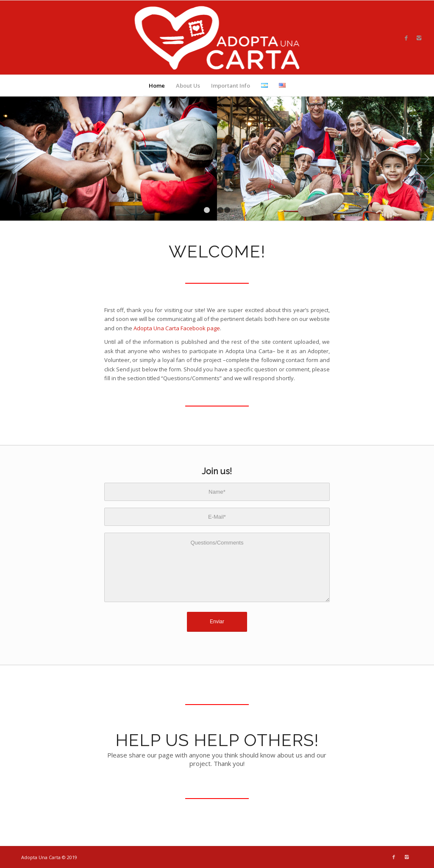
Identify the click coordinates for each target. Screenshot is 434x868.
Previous (7, 158)
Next (427, 158)
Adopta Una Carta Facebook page (177, 328)
